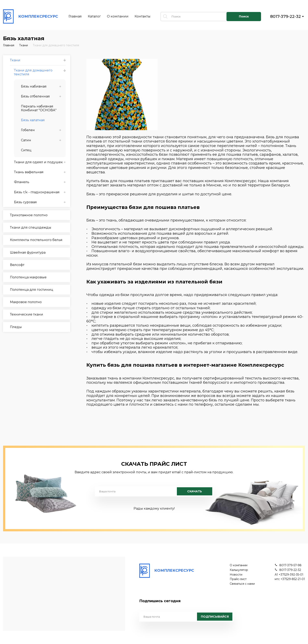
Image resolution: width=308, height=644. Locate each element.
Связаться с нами (242, 584)
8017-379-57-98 (290, 565)
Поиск (244, 16)
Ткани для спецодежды (31, 227)
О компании (118, 16)
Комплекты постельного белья (36, 240)
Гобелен (28, 130)
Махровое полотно (26, 302)
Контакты (143, 16)
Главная (75, 16)
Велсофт (17, 265)
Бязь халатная (33, 120)
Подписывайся (215, 617)
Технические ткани (27, 314)
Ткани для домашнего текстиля (56, 45)
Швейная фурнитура (28, 252)
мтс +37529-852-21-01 (290, 579)
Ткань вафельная (29, 172)
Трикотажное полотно (29, 215)
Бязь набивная (34, 86)
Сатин (26, 140)
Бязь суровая (25, 202)
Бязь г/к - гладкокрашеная (37, 192)
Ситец (26, 150)
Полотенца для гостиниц (32, 290)
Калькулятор (239, 570)
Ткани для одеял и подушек (38, 162)
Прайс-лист (238, 579)
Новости (236, 575)
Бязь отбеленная (35, 96)
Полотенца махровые (28, 277)
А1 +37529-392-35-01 (289, 575)
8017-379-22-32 (286, 16)
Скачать (195, 491)
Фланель (22, 182)
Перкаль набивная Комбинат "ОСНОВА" (39, 108)
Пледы (16, 327)
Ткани (23, 45)
